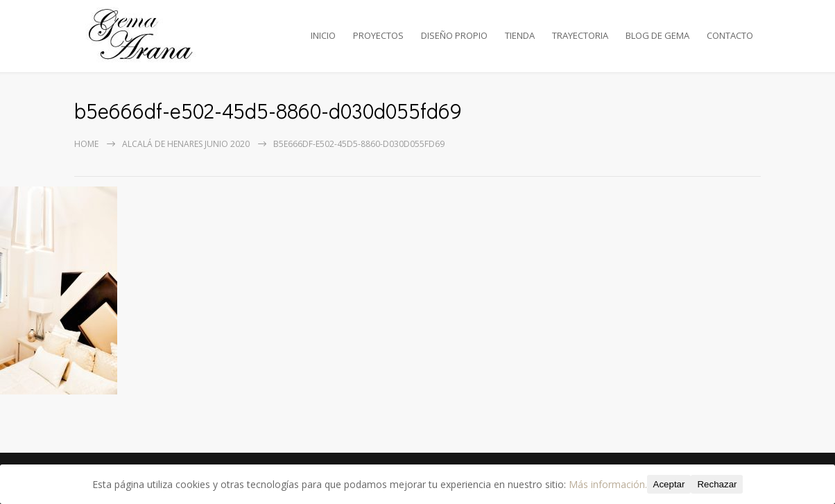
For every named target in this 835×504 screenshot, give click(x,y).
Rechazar (717, 484)
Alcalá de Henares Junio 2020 (186, 144)
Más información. (608, 484)
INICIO (323, 35)
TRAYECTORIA (580, 35)
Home (86, 144)
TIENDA (520, 35)
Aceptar (669, 484)
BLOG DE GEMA (657, 35)
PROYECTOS (378, 35)
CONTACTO (730, 35)
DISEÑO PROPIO (454, 35)
